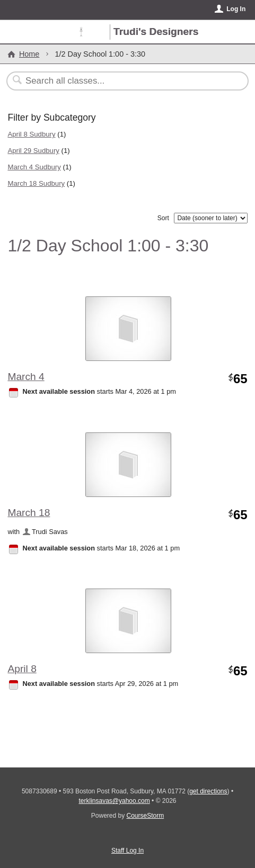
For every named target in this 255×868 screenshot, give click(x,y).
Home (29, 54)
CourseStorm (146, 816)
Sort (163, 218)
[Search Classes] (122, 81)
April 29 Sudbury (33, 151)
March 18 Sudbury (36, 183)
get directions (208, 791)
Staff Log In (127, 851)
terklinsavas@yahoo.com (114, 801)
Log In (236, 9)
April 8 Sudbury (31, 134)
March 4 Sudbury (34, 167)
